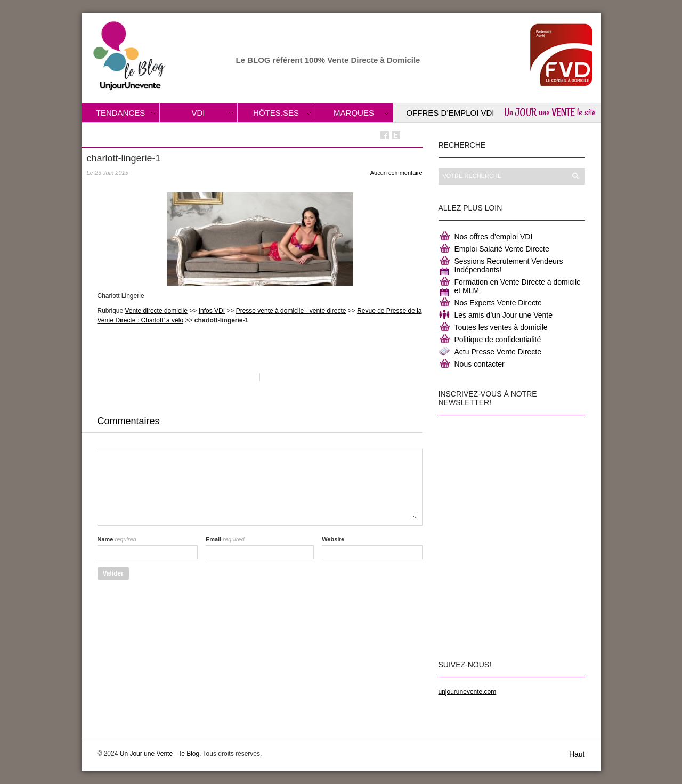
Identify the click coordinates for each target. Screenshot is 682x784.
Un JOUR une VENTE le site (550, 112)
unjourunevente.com (468, 692)
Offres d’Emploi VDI (450, 113)
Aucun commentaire (396, 173)
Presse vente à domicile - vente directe (291, 311)
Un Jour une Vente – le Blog (160, 754)
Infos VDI (212, 311)
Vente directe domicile (156, 311)
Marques (354, 113)
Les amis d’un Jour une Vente (504, 315)
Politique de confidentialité (498, 340)
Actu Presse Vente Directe (498, 352)
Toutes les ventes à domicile (501, 327)
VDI (198, 113)
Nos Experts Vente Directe (498, 303)
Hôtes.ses (276, 113)
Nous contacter (480, 364)
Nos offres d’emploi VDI (494, 237)
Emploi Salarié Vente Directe (502, 249)
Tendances (121, 113)
